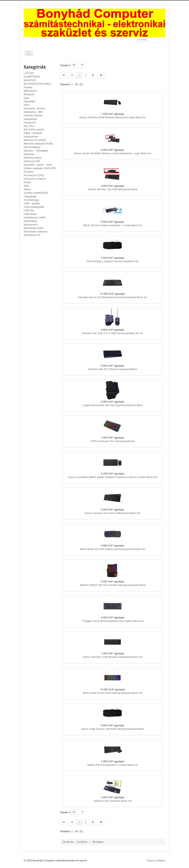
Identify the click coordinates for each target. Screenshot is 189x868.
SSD (26, 186)
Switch (27, 189)
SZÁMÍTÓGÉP (32, 77)
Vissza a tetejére (156, 860)
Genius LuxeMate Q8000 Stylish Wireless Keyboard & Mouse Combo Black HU (113, 477)
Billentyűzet (30, 91)
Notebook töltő (32, 161)
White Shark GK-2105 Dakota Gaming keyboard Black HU (113, 549)
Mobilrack (29, 154)
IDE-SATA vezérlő (34, 130)
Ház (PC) (29, 126)
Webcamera (31, 225)
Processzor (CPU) (34, 175)
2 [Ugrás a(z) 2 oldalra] (86, 75)
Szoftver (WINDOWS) (36, 193)
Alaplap (28, 87)
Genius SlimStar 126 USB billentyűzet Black (113, 189)
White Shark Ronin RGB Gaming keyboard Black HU (112, 693)
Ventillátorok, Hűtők (35, 217)
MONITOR (30, 80)
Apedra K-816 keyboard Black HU (113, 801)
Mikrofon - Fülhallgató (36, 151)
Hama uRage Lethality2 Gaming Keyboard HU (113, 261)
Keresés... (135, 37)
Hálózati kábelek (33, 115)
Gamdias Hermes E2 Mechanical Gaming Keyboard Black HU (112, 297)
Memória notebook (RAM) (38, 144)
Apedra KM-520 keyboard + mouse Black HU (113, 765)
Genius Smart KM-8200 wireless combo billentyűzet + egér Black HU (112, 153)
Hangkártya (30, 119)
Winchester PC (32, 235)
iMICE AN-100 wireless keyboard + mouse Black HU (113, 225)
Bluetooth (29, 94)
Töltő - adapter (32, 203)
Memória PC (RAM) (35, 140)
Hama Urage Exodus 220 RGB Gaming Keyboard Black (113, 729)
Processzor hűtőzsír (35, 179)
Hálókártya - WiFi (33, 112)
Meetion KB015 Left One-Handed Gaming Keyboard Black (112, 585)
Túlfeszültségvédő (34, 207)
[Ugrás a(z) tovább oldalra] (93, 75)
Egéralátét (29, 101)
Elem (27, 105)
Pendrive (29, 172)
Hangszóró (30, 122)
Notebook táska (32, 158)
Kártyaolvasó (31, 137)
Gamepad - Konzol (34, 108)
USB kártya (30, 214)
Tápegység (30, 196)
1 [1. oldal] (80, 75)
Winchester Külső (34, 228)
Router (27, 182)
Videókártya (30, 221)
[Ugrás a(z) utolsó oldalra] (102, 75)
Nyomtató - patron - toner (38, 165)
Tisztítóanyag (31, 200)
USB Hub (29, 210)
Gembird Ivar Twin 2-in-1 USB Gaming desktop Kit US (113, 333)
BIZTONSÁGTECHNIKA (37, 84)
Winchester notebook (36, 232)
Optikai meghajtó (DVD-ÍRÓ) (40, 168)
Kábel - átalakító (33, 133)
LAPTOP (29, 73)
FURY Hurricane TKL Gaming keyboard (112, 441)
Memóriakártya (32, 147)
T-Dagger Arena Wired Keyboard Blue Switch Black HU (112, 621)
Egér (26, 98)
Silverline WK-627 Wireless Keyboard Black (113, 369)
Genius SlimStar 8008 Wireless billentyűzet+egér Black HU (112, 117)
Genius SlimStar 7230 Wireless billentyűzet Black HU (112, 657)
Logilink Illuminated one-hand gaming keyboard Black (112, 405)
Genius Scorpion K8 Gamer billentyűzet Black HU (113, 513)
